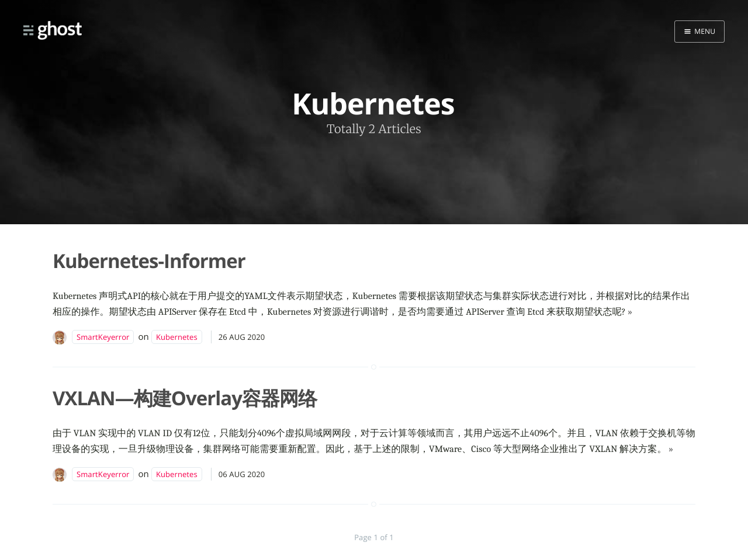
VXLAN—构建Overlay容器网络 (185, 398)
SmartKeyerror (103, 337)
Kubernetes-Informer (149, 261)
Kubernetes (177, 337)
